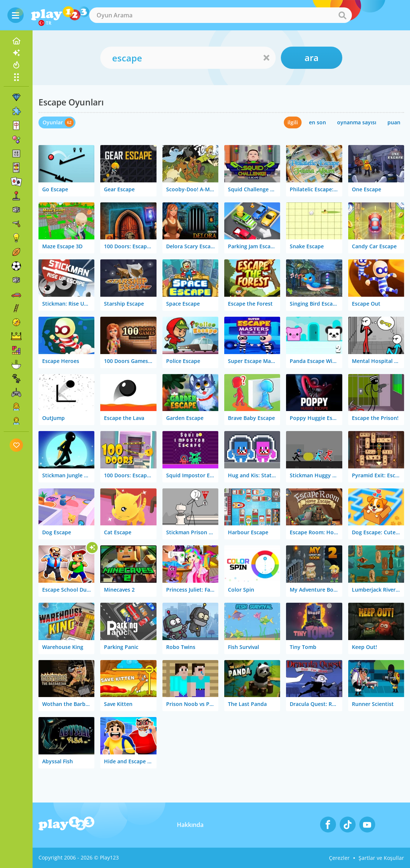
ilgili (293, 122)
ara (312, 58)
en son (317, 122)
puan (394, 122)
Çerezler (339, 858)
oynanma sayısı (357, 122)
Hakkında (190, 825)
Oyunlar (53, 122)
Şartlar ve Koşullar (381, 858)
